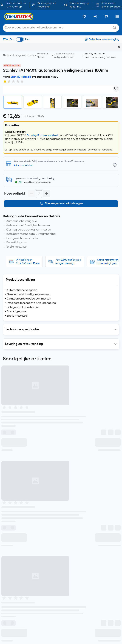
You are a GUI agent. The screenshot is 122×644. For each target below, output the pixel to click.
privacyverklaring (12, 456)
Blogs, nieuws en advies (18, 552)
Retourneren (72, 430)
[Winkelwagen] (106, 17)
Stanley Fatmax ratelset (42, 171)
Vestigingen (50, 430)
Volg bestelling (29, 430)
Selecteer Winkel (23, 201)
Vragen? (93, 430)
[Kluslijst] (84, 17)
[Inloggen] (95, 17)
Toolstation (49, 588)
